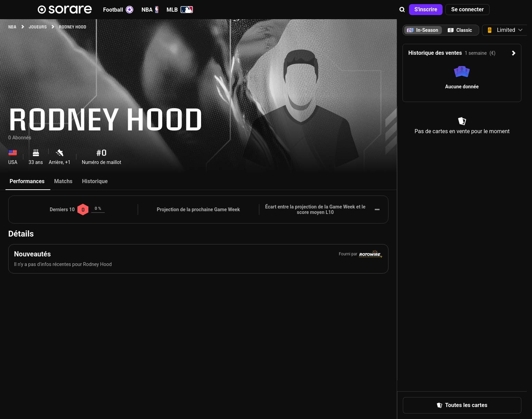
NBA (150, 10)
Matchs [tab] (63, 181)
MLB (180, 10)
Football (118, 10)
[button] (402, 10)
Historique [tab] (95, 181)
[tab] (460, 30)
